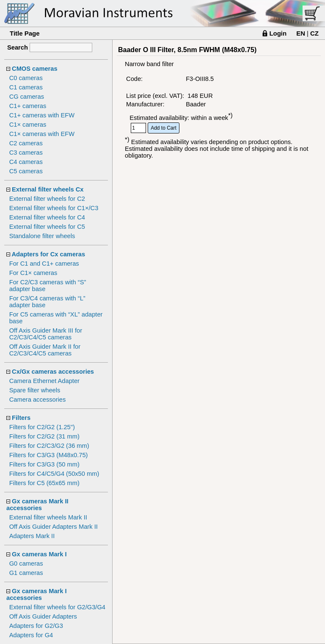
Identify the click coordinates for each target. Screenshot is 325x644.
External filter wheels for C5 (47, 227)
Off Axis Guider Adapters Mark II (54, 527)
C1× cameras (28, 125)
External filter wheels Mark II (48, 517)
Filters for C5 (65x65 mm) (44, 483)
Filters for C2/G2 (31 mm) (44, 436)
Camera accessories (38, 400)
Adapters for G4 (31, 635)
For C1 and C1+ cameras (44, 264)
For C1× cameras (33, 273)
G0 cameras (26, 563)
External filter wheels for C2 (47, 199)
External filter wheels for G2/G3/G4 (57, 607)
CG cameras (27, 97)
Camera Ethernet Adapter (44, 381)
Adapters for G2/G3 (36, 626)
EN (301, 33)
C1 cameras (26, 87)
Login (278, 33)
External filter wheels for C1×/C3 (54, 208)
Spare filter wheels (35, 390)
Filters (21, 418)
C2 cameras (26, 143)
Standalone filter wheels (42, 236)
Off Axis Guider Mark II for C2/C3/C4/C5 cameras (45, 350)
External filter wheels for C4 (47, 217)
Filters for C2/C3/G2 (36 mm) (49, 446)
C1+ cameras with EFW (42, 115)
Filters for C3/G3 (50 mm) (44, 464)
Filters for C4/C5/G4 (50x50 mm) (54, 474)
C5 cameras (26, 171)
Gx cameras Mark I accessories (37, 594)
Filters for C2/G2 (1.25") (42, 427)
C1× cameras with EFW (42, 134)
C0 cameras (26, 78)
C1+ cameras (28, 106)
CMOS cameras (35, 69)
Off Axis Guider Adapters (43, 616)
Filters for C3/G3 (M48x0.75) (49, 455)
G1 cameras (26, 573)
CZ (314, 33)
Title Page (25, 33)
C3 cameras (26, 153)
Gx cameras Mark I (39, 554)
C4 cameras (26, 162)
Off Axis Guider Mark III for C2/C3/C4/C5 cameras (46, 334)
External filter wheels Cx (48, 189)
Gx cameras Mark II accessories (37, 505)
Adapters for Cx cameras (49, 254)
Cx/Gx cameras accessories (53, 372)
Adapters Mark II (32, 536)
